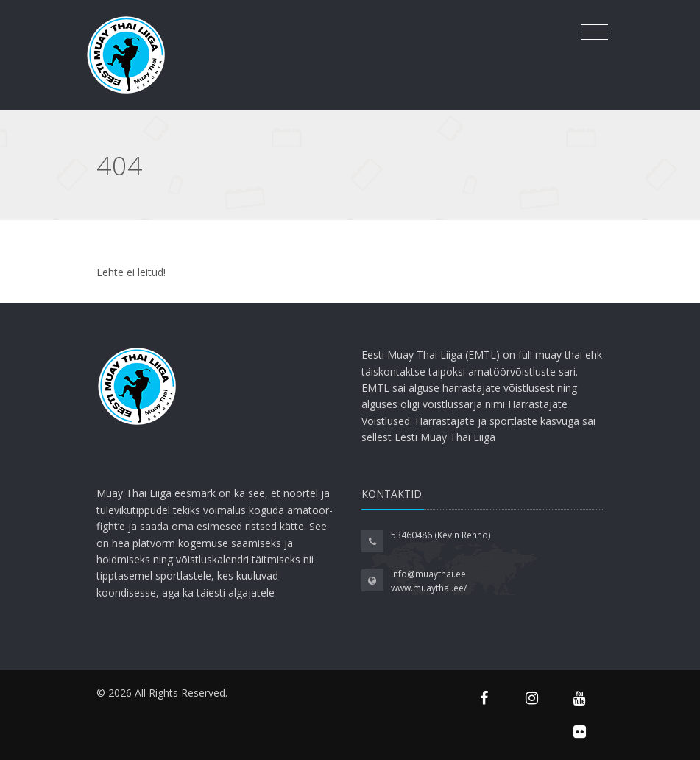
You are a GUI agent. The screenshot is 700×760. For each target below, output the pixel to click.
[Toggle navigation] (594, 32)
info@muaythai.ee (428, 574)
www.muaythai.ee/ (429, 588)
